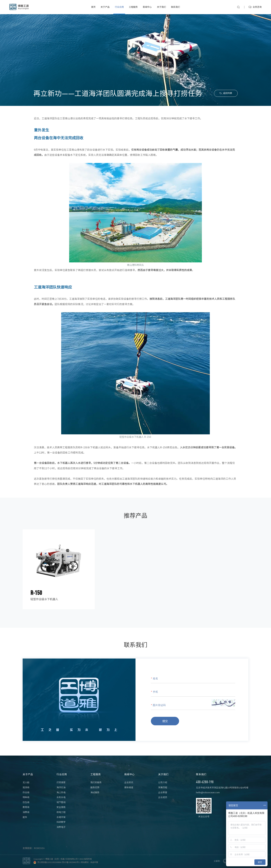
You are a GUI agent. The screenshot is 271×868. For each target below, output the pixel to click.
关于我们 (161, 7)
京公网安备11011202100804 (49, 862)
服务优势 (95, 787)
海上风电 (61, 792)
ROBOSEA (39, 848)
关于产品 (105, 7)
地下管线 (61, 802)
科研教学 (61, 822)
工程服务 (133, 7)
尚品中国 (94, 862)
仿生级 (26, 802)
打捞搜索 (61, 782)
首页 (93, 7)
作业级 (26, 792)
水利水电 (61, 797)
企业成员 (163, 797)
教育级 (26, 807)
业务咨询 (257, 7)
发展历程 (163, 787)
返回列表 (228, 93)
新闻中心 (147, 7)
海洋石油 (61, 787)
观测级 (26, 787)
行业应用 (119, 7)
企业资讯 (129, 782)
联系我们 (175, 7)
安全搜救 (61, 807)
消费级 (26, 812)
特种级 (26, 797)
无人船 (26, 782)
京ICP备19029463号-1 (71, 862)
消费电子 (61, 827)
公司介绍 (163, 782)
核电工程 (61, 812)
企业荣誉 (163, 792)
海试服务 (95, 792)
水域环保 (61, 817)
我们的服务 (96, 782)
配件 (25, 817)
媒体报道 (129, 787)
